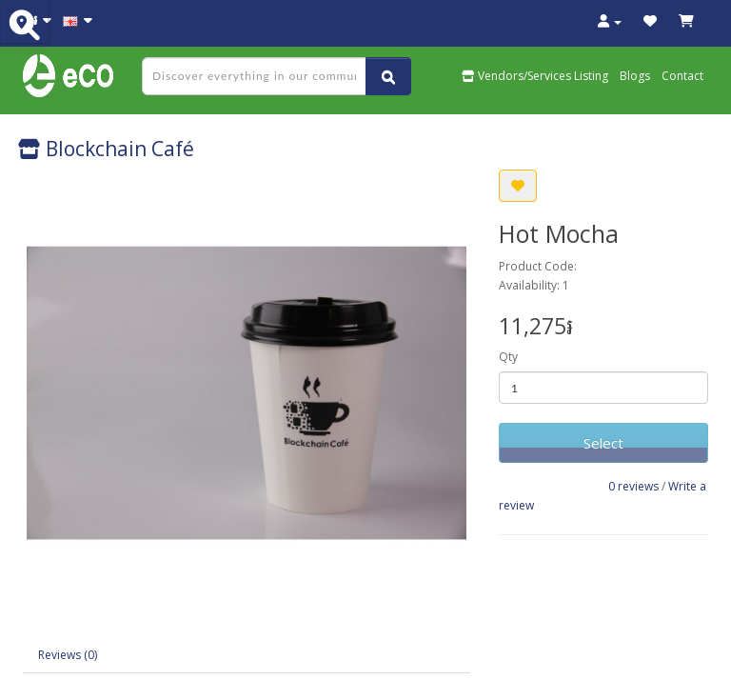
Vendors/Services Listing (535, 76)
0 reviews (633, 486)
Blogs (635, 76)
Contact (682, 76)
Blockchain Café (106, 149)
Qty (508, 357)
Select (603, 443)
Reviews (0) (68, 655)
